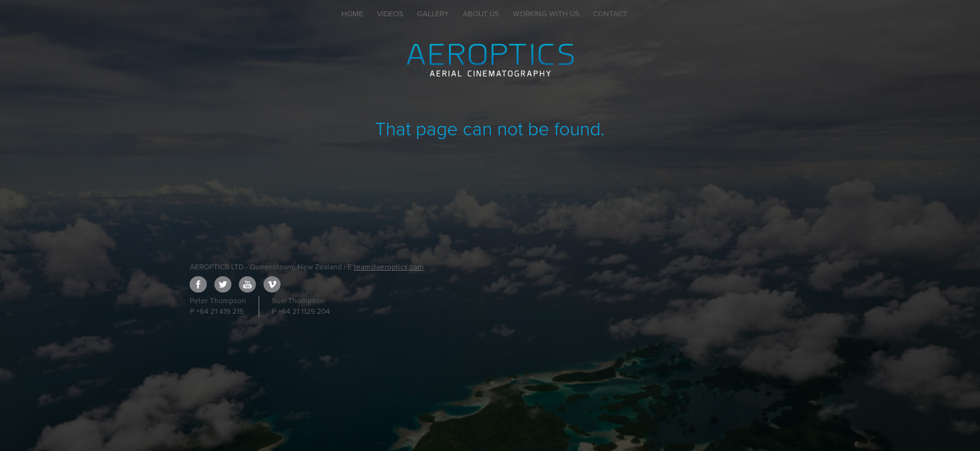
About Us (481, 14)
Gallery (433, 14)
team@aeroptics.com (389, 267)
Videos (390, 14)
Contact (610, 14)
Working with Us (546, 14)
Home (352, 14)
